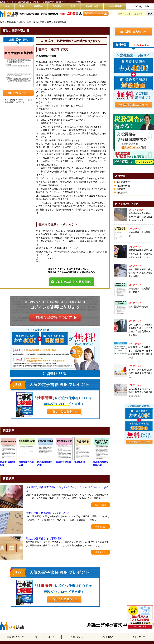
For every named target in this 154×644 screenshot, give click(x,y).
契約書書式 (122, 193)
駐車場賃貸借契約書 (138, 307)
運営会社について (15, 637)
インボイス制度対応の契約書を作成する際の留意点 (140, 373)
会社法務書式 (123, 182)
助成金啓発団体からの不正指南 (44, 538)
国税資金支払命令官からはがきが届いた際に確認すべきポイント (140, 217)
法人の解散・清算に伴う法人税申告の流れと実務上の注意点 (140, 273)
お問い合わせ (77, 637)
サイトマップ (139, 637)
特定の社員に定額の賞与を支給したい (47, 513)
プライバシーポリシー (46, 637)
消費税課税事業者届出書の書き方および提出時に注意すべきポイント (140, 254)
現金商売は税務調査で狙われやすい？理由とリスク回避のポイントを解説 (67, 489)
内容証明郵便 (123, 186)
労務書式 (121, 189)
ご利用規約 (108, 637)
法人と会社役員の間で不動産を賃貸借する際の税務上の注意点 (140, 392)
